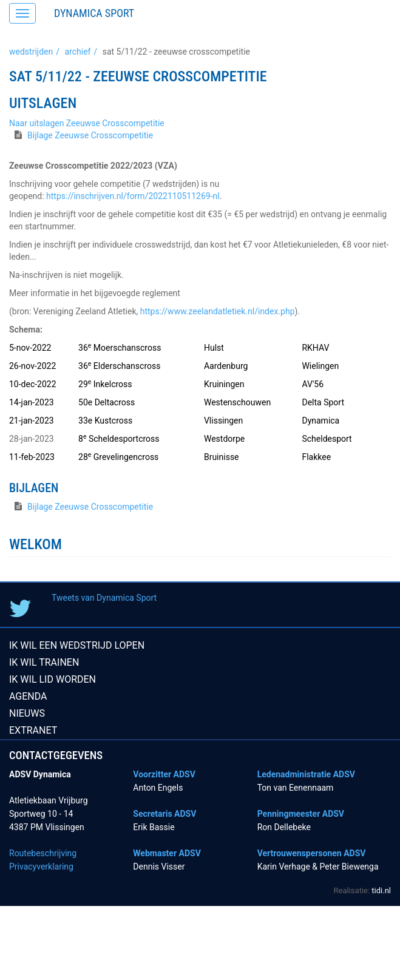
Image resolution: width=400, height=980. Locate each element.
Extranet (33, 730)
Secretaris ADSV (164, 814)
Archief (77, 52)
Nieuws (27, 713)
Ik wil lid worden (53, 679)
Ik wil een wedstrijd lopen (77, 645)
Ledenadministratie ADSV (306, 774)
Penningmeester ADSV (301, 814)
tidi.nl (381, 890)
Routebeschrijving (43, 853)
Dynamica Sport (94, 13)
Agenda (28, 696)
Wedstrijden (31, 52)
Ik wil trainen (44, 662)
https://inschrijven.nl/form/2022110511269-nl (133, 196)
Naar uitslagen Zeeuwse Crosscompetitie (87, 123)
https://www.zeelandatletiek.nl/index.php (218, 311)
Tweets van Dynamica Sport (104, 598)
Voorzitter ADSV (164, 774)
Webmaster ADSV (167, 853)
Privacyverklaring (41, 867)
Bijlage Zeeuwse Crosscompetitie (90, 135)
